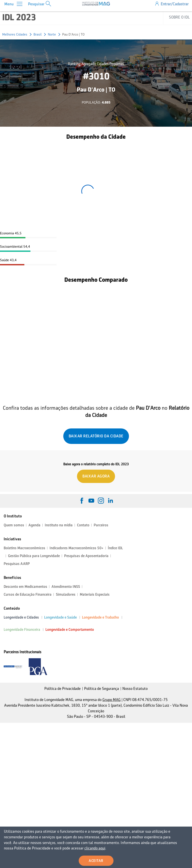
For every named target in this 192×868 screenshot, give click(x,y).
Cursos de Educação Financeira (28, 594)
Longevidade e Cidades (21, 617)
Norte (52, 34)
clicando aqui (93, 848)
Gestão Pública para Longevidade (34, 556)
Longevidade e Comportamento (70, 630)
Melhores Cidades (15, 34)
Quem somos (14, 525)
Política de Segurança (102, 689)
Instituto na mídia (59, 525)
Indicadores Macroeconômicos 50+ (77, 548)
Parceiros (101, 525)
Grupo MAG (112, 700)
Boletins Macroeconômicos (24, 548)
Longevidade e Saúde (60, 617)
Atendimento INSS (66, 587)
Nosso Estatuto (135, 689)
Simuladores (66, 594)
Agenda (34, 525)
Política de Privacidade (63, 689)
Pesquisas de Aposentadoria (86, 556)
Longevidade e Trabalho (100, 617)
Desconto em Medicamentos (25, 587)
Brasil (38, 34)
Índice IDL (115, 548)
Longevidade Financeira (22, 630)
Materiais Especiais (95, 594)
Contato (83, 525)
